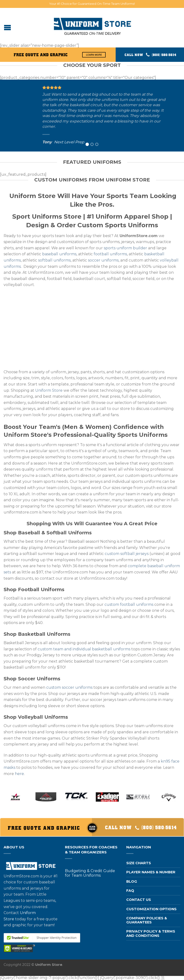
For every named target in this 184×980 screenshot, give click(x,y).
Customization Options (151, 909)
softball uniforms (54, 260)
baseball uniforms (59, 254)
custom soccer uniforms (69, 687)
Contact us (139, 900)
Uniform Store (49, 390)
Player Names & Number (151, 872)
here (19, 774)
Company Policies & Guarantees (147, 920)
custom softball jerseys (127, 554)
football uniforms (110, 254)
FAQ (130, 891)
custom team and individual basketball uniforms (84, 649)
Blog (132, 881)
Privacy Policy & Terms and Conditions (151, 933)
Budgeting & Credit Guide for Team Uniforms (90, 873)
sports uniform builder (125, 248)
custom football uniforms (129, 604)
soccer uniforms (103, 260)
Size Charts (139, 863)
